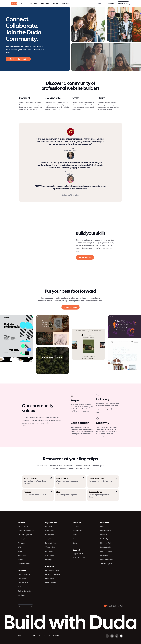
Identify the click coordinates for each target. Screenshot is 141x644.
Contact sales (109, 3)
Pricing (56, 3)
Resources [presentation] (46, 3)
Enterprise (65, 3)
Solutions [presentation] (34, 3)
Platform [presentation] (24, 3)
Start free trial (123, 3)
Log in (99, 3)
